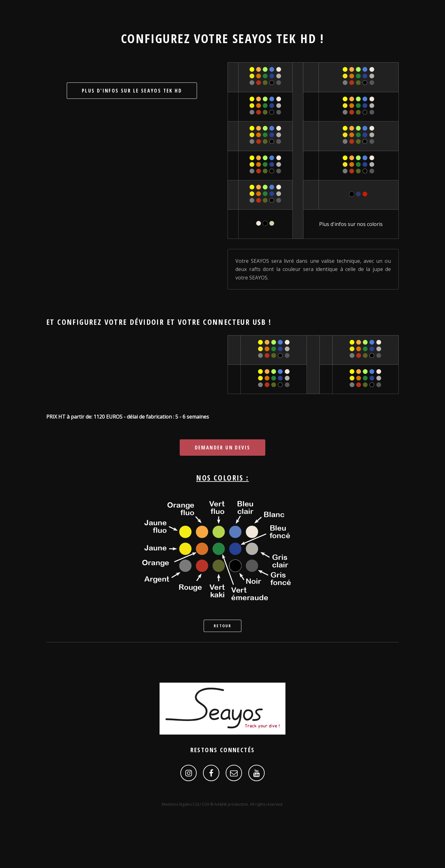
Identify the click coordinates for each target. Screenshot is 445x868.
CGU (197, 804)
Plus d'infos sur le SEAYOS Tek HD (132, 91)
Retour (222, 626)
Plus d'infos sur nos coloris (351, 224)
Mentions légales (177, 804)
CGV (206, 804)
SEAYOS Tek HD (274, 38)
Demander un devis (223, 448)
